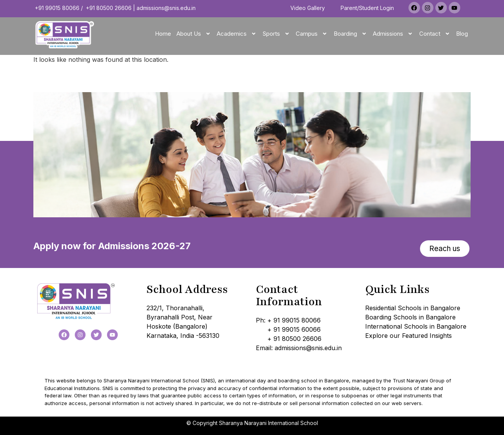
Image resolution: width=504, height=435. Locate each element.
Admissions (393, 34)
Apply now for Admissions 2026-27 (112, 246)
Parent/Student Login (367, 8)
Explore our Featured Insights (408, 336)
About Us (194, 34)
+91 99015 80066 (57, 8)
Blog (462, 34)
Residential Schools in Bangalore (413, 308)
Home (163, 34)
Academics (237, 34)
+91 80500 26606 (109, 8)
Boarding (351, 34)
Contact (435, 34)
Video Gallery (308, 8)
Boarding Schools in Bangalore (410, 317)
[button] (194, 34)
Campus (312, 34)
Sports (277, 34)
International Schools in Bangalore (416, 326)
